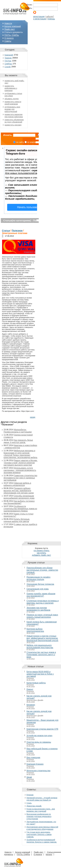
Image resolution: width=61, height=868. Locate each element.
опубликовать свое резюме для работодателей (12, 109)
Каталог (49, 854)
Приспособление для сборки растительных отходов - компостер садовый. (42, 570)
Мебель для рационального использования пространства (40, 646)
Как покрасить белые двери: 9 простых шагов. (18, 441)
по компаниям (34, 142)
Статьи (6, 231)
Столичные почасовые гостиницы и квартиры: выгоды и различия (43, 602)
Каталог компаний (13, 26)
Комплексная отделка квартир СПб (42, 729)
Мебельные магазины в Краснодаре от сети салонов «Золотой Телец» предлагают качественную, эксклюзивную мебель (20, 454)
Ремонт (30, 689)
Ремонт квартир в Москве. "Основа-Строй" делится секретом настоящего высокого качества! (21, 463)
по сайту (20, 142)
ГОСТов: (8, 61)
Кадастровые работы (36, 683)
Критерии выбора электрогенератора (35, 630)
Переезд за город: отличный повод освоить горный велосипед (42, 616)
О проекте (9, 38)
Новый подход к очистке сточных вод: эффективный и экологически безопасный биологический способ (42, 638)
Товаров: (8, 58)
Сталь (29, 803)
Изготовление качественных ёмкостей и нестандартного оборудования (42, 828)
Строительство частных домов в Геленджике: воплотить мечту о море (41, 655)
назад (33, 417)
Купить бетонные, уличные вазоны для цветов (17, 520)
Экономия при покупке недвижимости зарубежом (38, 609)
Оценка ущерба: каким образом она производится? (41, 595)
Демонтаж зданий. (34, 806)
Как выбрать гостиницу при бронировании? (19, 502)
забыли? (50, 17)
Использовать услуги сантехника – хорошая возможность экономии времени (20, 470)
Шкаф (29, 777)
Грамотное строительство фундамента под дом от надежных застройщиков (20, 478)
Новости (8, 23)
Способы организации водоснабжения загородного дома (19, 497)
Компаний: (9, 55)
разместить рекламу (13, 125)
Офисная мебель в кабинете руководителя (17, 484)
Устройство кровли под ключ (39, 736)
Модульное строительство (38, 771)
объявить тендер (12, 99)
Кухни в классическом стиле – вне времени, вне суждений (41, 810)
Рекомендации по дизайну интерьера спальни (38, 578)
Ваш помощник (33, 758)
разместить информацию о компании (11, 88)
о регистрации (40, 19)
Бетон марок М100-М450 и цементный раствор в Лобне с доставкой (40, 674)
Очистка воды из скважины (39, 742)
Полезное (17, 231)
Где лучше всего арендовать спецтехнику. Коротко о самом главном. (39, 834)
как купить (41, 553)
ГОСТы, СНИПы (12, 35)
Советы (8, 41)
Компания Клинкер (35, 764)
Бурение (30, 795)
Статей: (8, 67)
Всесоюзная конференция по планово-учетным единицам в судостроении (39, 816)
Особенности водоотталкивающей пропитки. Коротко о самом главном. (42, 841)
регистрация (39, 17)
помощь (51, 19)
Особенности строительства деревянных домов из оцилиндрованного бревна (20, 509)
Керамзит (31, 705)
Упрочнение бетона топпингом (40, 584)
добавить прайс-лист (42, 555)
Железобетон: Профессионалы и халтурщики (18, 431)
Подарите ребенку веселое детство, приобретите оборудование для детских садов (19, 491)
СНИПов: (8, 64)
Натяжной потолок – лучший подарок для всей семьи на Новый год (42, 799)
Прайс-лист (10, 29)
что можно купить (41, 551)
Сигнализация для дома (37, 589)
